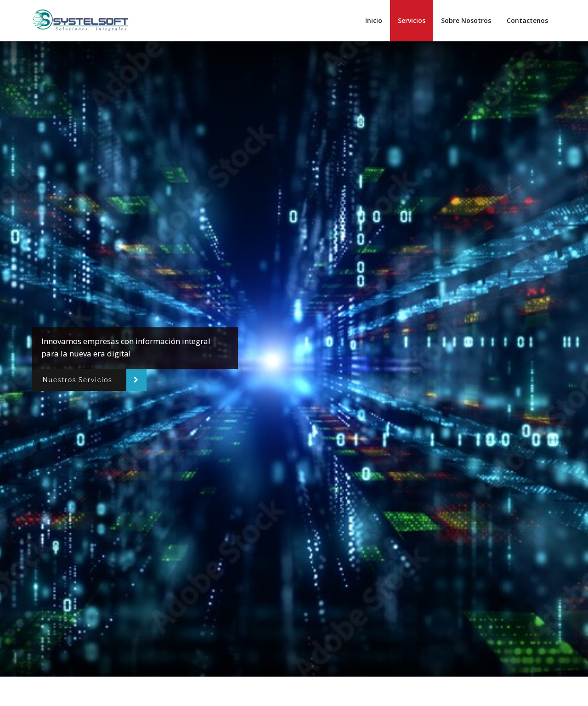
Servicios (412, 20)
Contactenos (527, 20)
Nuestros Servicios (77, 380)
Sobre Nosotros (466, 20)
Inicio (374, 20)
